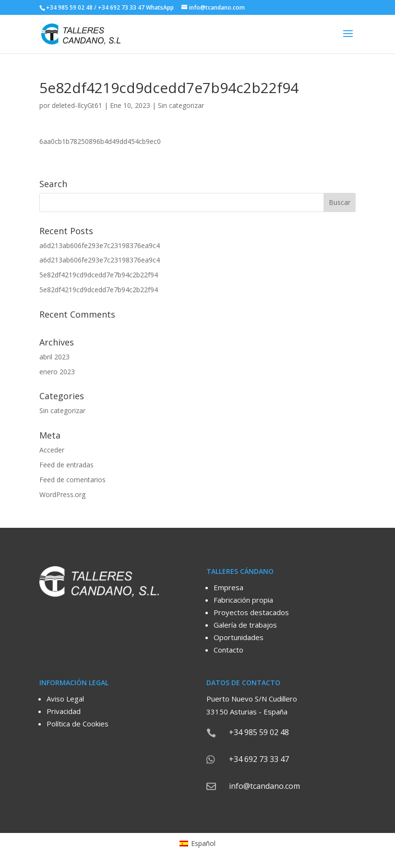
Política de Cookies (78, 724)
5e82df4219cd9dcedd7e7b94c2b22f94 (99, 275)
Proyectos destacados (251, 612)
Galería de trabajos (245, 625)
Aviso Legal (65, 699)
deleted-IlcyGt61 (77, 105)
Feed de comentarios (72, 480)
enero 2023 (57, 372)
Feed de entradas (66, 465)
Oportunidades (239, 637)
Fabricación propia (243, 600)
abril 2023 (54, 357)
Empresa (228, 587)
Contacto (228, 650)
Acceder (52, 450)
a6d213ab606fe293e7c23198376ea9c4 (100, 245)
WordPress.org (62, 494)
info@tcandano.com (264, 786)
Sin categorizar (181, 105)
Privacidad (64, 711)
